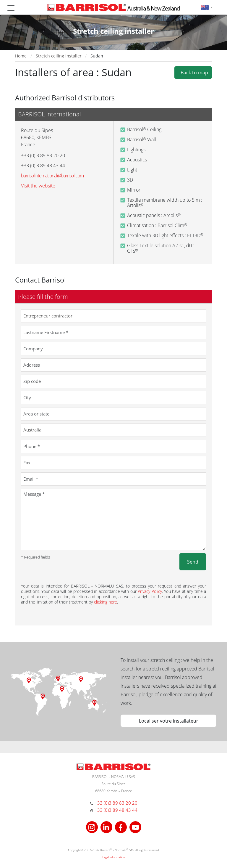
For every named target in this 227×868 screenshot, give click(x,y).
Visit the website (38, 186)
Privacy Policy (150, 591)
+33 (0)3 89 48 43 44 (116, 810)
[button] (207, 7)
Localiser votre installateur (169, 721)
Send (193, 562)
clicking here (106, 602)
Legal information (114, 857)
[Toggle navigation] (11, 8)
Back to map (193, 73)
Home (21, 56)
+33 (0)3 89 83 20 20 (116, 803)
